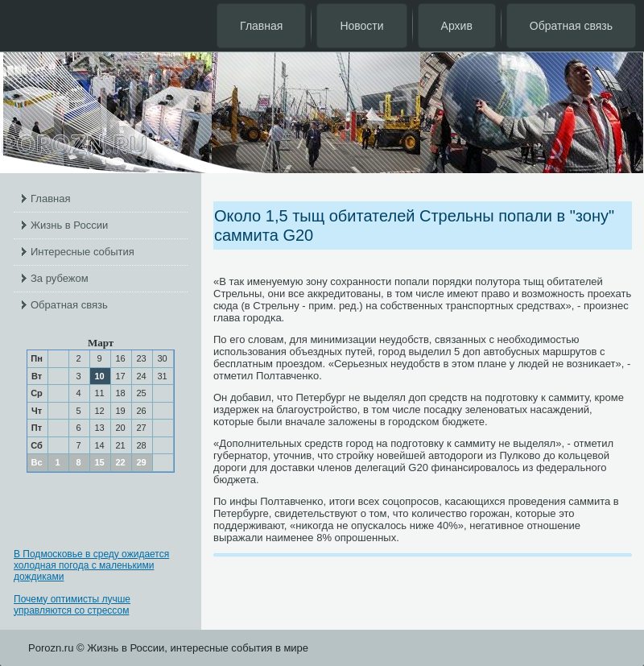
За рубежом (60, 278)
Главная (261, 26)
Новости (361, 26)
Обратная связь (571, 26)
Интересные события (83, 252)
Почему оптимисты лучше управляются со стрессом (72, 605)
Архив (457, 26)
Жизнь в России (69, 225)
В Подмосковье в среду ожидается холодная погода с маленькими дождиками (91, 565)
